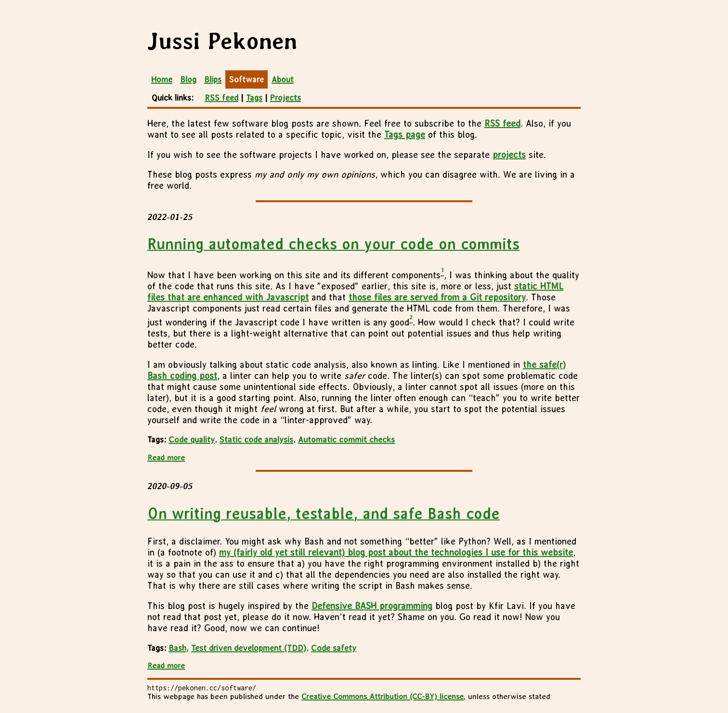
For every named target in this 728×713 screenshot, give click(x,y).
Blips (213, 79)
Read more (166, 458)
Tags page (405, 135)
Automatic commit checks (346, 440)
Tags (254, 98)
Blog (188, 79)
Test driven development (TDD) (249, 648)
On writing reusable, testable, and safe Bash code (324, 514)
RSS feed (221, 98)
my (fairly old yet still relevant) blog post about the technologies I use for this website (396, 552)
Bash (177, 648)
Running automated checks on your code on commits (333, 244)
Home (162, 79)
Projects (286, 98)
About (283, 79)
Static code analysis (256, 440)
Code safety (334, 648)
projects (509, 155)
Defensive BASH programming (372, 606)
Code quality (192, 440)
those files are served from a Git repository (437, 297)
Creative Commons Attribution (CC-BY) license (383, 696)
